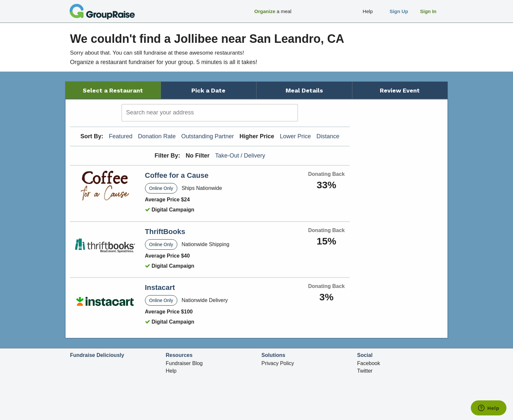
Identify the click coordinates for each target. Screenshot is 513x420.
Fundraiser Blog (184, 363)
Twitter (365, 371)
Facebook (369, 363)
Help (171, 371)
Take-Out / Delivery (240, 156)
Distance (328, 136)
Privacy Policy (278, 363)
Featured (121, 136)
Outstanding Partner (208, 136)
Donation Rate (157, 136)
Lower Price (295, 136)
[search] (210, 113)
